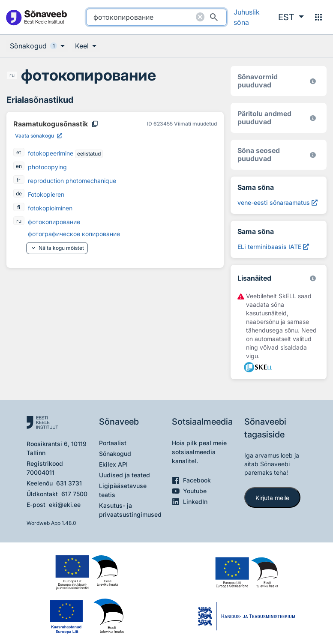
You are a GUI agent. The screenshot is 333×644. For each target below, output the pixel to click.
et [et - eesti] (19, 152)
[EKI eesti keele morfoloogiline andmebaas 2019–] (313, 81)
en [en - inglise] (19, 166)
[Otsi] (214, 17)
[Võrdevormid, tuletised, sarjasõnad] (313, 155)
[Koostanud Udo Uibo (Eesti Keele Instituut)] (313, 118)
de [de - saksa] (19, 193)
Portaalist (113, 443)
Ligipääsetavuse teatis (123, 490)
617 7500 (74, 494)
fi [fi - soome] (19, 207)
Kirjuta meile (272, 498)
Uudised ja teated (124, 475)
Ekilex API (113, 464)
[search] (156, 17)
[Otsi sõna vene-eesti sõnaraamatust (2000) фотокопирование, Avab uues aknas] (277, 202)
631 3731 (69, 483)
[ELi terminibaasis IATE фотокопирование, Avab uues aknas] (273, 247)
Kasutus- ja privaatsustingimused (130, 510)
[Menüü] (318, 17)
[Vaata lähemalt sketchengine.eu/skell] (313, 278)
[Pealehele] (36, 17)
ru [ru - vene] (12, 75)
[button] (291, 17)
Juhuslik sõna (247, 17)
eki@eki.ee (65, 505)
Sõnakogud (115, 454)
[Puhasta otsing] (200, 17)
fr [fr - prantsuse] (19, 180)
